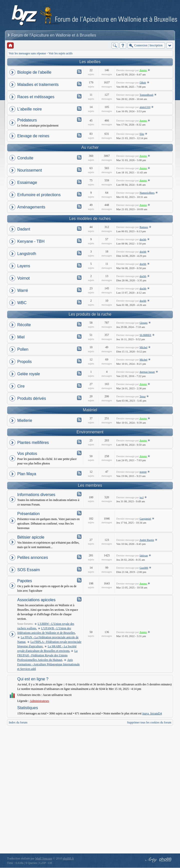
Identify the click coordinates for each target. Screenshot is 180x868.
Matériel (90, 410)
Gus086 (144, 568)
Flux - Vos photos (79, 453)
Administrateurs (39, 701)
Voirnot (23, 278)
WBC (22, 303)
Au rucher (90, 147)
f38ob (143, 82)
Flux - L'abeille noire (79, 108)
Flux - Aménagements (79, 206)
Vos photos (27, 454)
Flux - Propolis (79, 361)
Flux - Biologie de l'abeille (79, 72)
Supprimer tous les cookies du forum (149, 722)
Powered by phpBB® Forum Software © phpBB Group (165, 860)
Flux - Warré (79, 290)
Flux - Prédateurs (79, 119)
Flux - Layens (79, 265)
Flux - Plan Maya (79, 473)
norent (143, 472)
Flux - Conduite (79, 157)
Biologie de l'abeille (34, 72)
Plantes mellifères (33, 443)
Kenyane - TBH (31, 241)
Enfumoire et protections (39, 195)
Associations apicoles (36, 600)
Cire (21, 386)
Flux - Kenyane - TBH (79, 241)
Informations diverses (36, 495)
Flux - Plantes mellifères (79, 442)
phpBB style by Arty (150, 860)
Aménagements (31, 207)
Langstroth (27, 254)
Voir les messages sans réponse (27, 53)
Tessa (142, 396)
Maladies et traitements (38, 85)
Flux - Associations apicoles (79, 599)
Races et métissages (36, 97)
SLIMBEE (145, 335)
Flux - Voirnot (79, 278)
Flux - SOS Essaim (79, 569)
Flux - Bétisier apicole (79, 537)
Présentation (28, 514)
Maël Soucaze (44, 858)
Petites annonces (33, 557)
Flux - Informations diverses (79, 494)
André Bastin (147, 540)
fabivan (144, 555)
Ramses (144, 227)
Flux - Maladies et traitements (79, 84)
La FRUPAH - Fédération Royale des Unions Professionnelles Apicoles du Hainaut (47, 655)
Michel (143, 347)
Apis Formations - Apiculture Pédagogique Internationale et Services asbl (48, 664)
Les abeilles (90, 62)
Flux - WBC (79, 302)
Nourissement (30, 170)
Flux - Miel (79, 336)
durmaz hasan (147, 372)
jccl (141, 497)
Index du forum (18, 722)
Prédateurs (27, 120)
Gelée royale (29, 374)
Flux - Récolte (79, 324)
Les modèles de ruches (90, 219)
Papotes (25, 581)
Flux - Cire (79, 386)
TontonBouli (146, 95)
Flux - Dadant (79, 228)
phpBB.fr (68, 858)
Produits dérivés (32, 398)
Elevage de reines (33, 136)
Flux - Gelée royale (79, 373)
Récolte (24, 325)
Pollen (23, 349)
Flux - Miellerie (79, 420)
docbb (143, 239)
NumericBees (147, 193)
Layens (24, 266)
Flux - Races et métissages (79, 96)
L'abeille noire (29, 109)
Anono (143, 70)
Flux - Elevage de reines (79, 135)
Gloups (143, 323)
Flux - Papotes (79, 580)
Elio (142, 134)
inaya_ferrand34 (152, 713)
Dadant (24, 229)
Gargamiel (145, 519)
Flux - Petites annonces (79, 557)
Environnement (90, 432)
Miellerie (25, 420)
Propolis (24, 362)
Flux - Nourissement (79, 170)
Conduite (25, 158)
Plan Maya (27, 474)
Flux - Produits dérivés (79, 398)
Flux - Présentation (79, 513)
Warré (23, 290)
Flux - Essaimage (79, 182)
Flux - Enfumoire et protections (79, 194)
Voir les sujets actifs (60, 53)
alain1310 (145, 107)
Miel (21, 337)
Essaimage (27, 182)
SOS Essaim (29, 570)
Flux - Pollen (79, 349)
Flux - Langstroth (79, 253)
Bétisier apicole (31, 537)
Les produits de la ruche (90, 314)
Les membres (90, 485)
